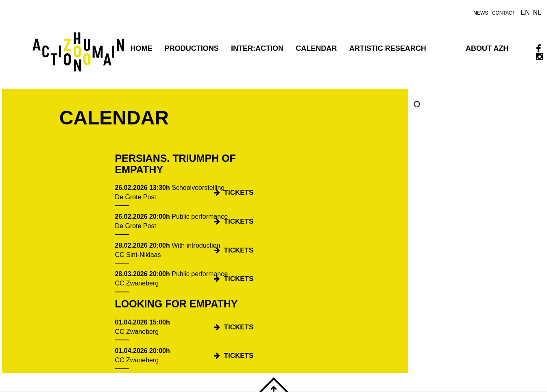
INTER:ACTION (257, 48)
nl (537, 12)
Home (141, 48)
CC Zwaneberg (137, 283)
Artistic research (388, 48)
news (481, 13)
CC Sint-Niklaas (138, 255)
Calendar (316, 48)
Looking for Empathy (177, 304)
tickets (239, 193)
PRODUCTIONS (192, 48)
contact (504, 13)
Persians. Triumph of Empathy (175, 164)
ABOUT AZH (487, 48)
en (525, 12)
